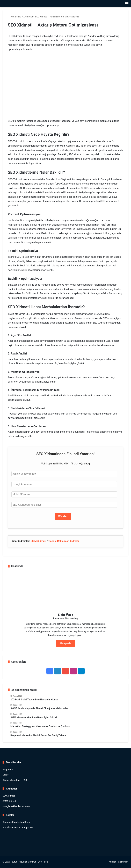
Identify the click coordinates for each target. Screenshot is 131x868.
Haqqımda (66, 643)
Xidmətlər (28, 17)
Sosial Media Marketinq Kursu (18, 827)
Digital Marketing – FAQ (15, 780)
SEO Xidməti (9, 796)
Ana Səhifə (14, 17)
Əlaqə (6, 775)
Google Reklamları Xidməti (64, 541)
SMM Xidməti (38, 541)
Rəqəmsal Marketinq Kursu (16, 822)
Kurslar (112, 862)
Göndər (63, 516)
